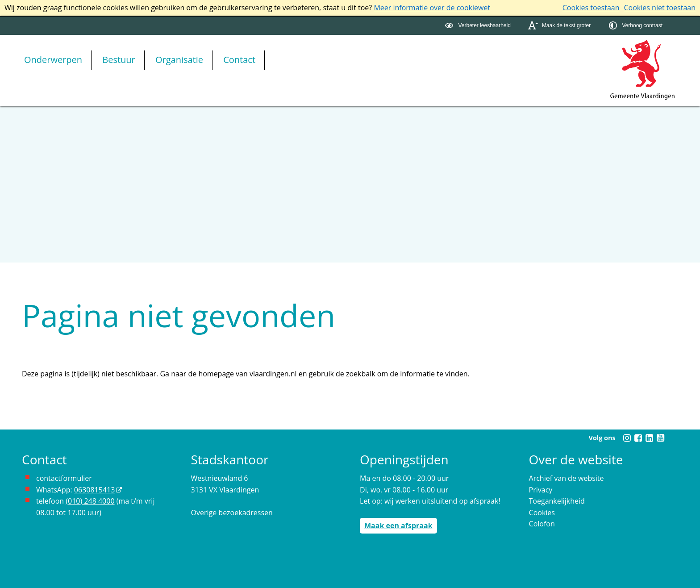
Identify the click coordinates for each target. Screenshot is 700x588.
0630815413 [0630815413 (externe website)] (94, 490)
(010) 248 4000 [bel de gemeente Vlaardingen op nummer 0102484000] (90, 501)
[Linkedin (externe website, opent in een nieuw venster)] (649, 438)
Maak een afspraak (398, 525)
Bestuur (119, 60)
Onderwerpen (53, 60)
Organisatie (179, 60)
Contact (239, 60)
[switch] (479, 26)
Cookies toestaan (591, 8)
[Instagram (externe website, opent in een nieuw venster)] (627, 438)
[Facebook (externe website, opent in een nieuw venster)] (638, 438)
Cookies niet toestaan (660, 8)
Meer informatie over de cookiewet (432, 8)
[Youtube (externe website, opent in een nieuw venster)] (660, 438)
